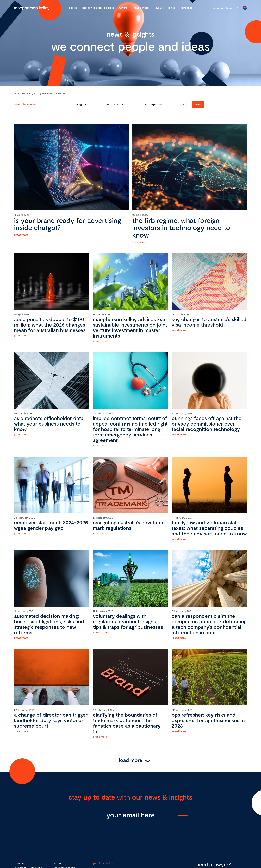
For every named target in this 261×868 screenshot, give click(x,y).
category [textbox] (80, 104)
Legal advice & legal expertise (98, 8)
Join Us (172, 8)
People (73, 8)
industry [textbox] (118, 104)
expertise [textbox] (156, 104)
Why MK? (124, 8)
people (19, 863)
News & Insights (142, 8)
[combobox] (92, 104)
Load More (131, 760)
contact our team (222, 8)
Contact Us (186, 8)
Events (159, 8)
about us (60, 863)
